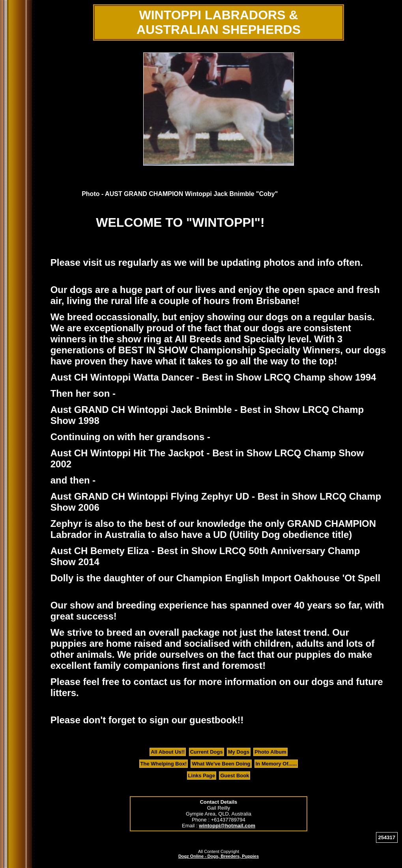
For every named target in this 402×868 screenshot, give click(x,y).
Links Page (202, 776)
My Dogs (239, 752)
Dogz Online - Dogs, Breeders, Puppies (219, 856)
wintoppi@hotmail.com (227, 826)
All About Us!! (168, 752)
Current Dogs (207, 752)
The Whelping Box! (164, 764)
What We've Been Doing (221, 764)
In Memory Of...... (276, 764)
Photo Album (270, 752)
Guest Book (235, 776)
